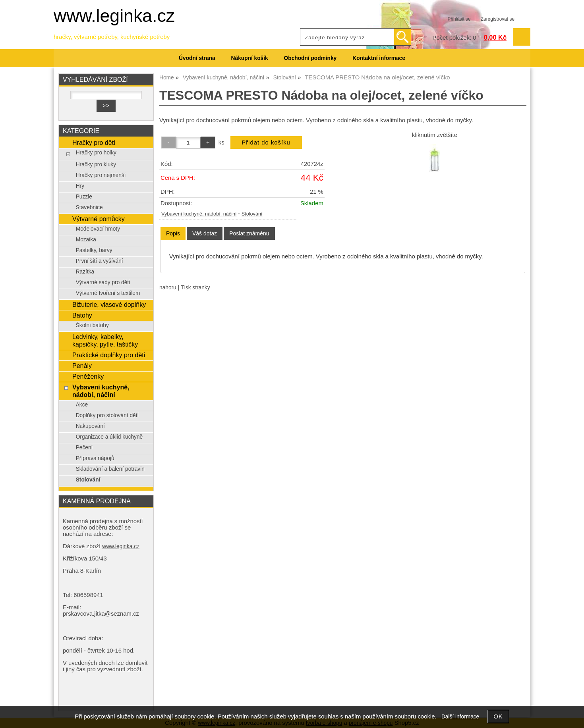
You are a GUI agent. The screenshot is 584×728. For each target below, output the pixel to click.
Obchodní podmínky (310, 58)
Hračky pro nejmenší (101, 175)
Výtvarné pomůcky (99, 219)
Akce (82, 405)
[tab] (173, 234)
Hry (80, 186)
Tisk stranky (196, 288)
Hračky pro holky (96, 153)
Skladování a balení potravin (110, 469)
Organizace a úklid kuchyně (109, 437)
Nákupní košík (250, 58)
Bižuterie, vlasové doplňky (109, 304)
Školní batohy (92, 325)
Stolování (252, 214)
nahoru (168, 288)
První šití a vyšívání (100, 261)
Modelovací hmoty (98, 229)
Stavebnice (89, 207)
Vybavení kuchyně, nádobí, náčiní (199, 214)
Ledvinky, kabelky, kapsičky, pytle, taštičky (105, 340)
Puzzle (84, 197)
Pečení (84, 448)
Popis (173, 233)
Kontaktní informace (379, 58)
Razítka (85, 272)
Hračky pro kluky (96, 165)
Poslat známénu (249, 233)
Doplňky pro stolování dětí (107, 415)
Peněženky (88, 376)
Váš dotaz (205, 233)
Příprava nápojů (95, 458)
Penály (82, 366)
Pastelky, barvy (94, 250)
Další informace (460, 717)
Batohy (82, 315)
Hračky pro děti (94, 143)
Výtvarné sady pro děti (103, 282)
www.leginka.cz (114, 16)
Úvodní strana (197, 58)
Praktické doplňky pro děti (109, 355)
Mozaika (86, 240)
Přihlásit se (459, 19)
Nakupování (90, 426)
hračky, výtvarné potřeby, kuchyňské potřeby (112, 37)
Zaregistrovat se (498, 19)
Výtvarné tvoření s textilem (108, 293)
